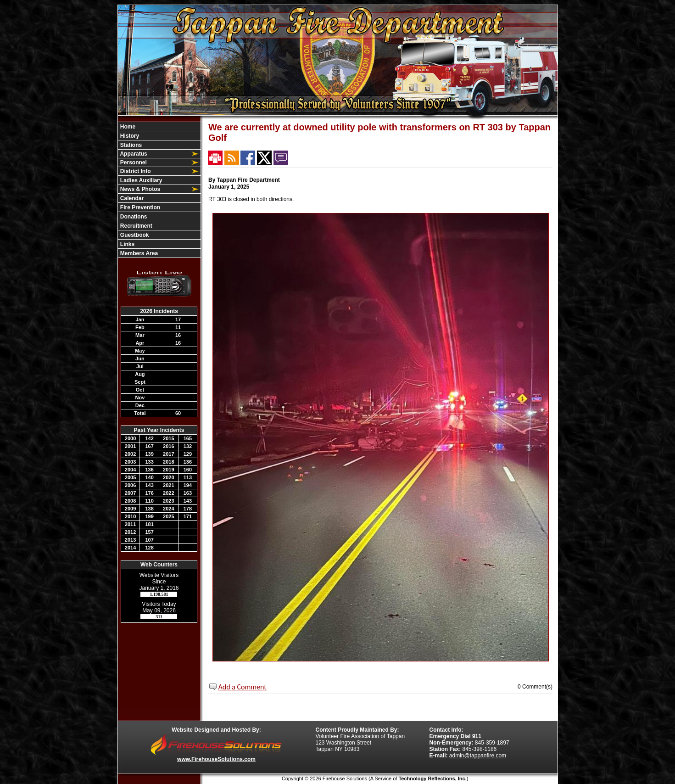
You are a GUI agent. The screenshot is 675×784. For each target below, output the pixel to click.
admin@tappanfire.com (478, 756)
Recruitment (136, 226)
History (129, 136)
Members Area (139, 253)
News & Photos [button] (140, 189)
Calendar (131, 198)
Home (127, 127)
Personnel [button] (133, 162)
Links (127, 244)
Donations (133, 217)
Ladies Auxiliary (141, 180)
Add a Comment (243, 687)
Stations (131, 145)
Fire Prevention (140, 207)
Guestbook (134, 235)
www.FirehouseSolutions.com (216, 759)
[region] (159, 190)
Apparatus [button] (133, 154)
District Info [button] (135, 171)
